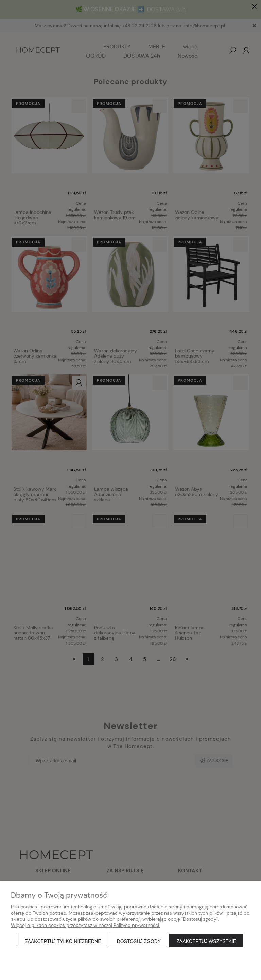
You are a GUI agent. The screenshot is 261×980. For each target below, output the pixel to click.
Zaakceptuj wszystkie (206, 941)
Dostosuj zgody (139, 941)
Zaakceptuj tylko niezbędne (63, 941)
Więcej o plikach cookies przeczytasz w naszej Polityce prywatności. (85, 925)
